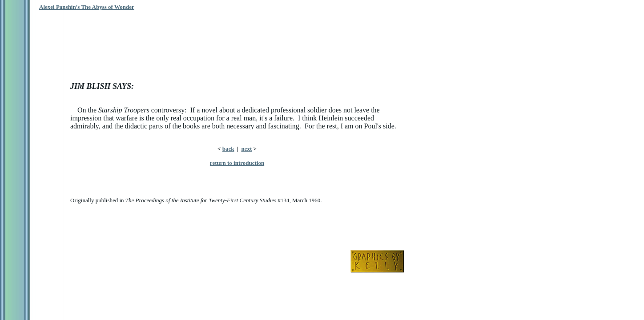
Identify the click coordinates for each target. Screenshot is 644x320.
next (246, 149)
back (228, 149)
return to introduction (237, 163)
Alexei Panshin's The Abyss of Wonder (87, 7)
